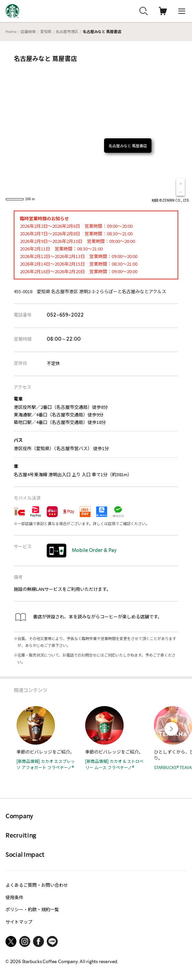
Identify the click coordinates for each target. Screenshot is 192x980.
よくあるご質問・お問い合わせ (37, 885)
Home (11, 31)
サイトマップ (19, 922)
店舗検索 (28, 31)
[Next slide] (171, 729)
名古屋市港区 (67, 31)
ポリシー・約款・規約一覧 (32, 909)
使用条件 (14, 897)
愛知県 (46, 31)
